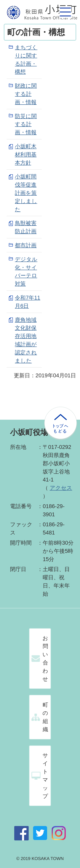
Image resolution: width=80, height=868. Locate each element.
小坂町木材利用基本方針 (26, 154)
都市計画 (26, 245)
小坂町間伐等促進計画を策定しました (26, 193)
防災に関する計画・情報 (26, 124)
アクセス (61, 488)
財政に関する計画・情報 (26, 94)
